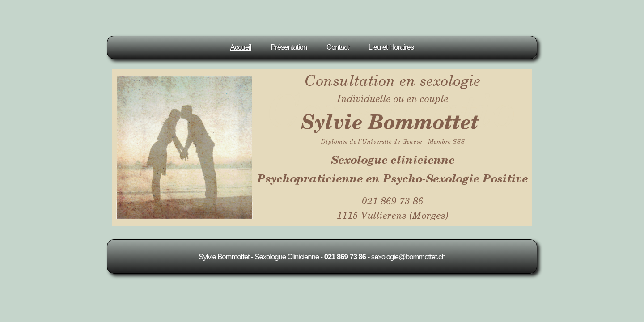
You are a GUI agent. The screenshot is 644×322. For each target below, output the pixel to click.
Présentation (289, 47)
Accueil (241, 47)
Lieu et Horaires (391, 47)
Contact (338, 47)
